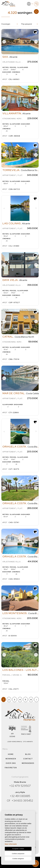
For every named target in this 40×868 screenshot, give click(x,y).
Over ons (11, 763)
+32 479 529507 (20, 786)
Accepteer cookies (18, 849)
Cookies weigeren (18, 859)
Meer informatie (11, 844)
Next (36, 42)
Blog (28, 754)
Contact (28, 759)
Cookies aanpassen (18, 854)
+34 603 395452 (22, 801)
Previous (4, 42)
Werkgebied (28, 763)
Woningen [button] (11, 759)
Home (11, 754)
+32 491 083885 (20, 796)
